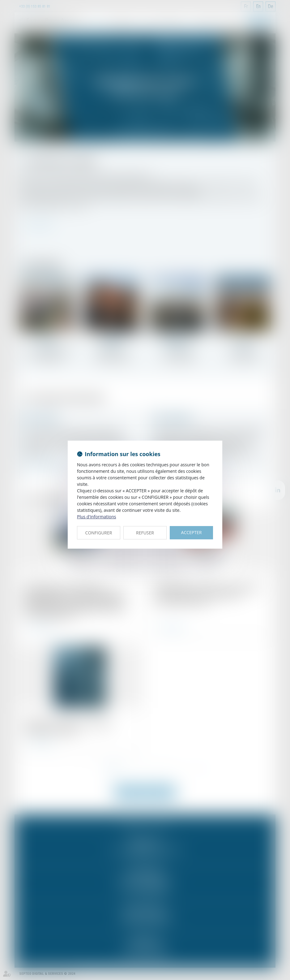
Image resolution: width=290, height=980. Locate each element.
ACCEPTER (192, 532)
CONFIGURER (99, 533)
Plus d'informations (96, 517)
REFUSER (145, 533)
